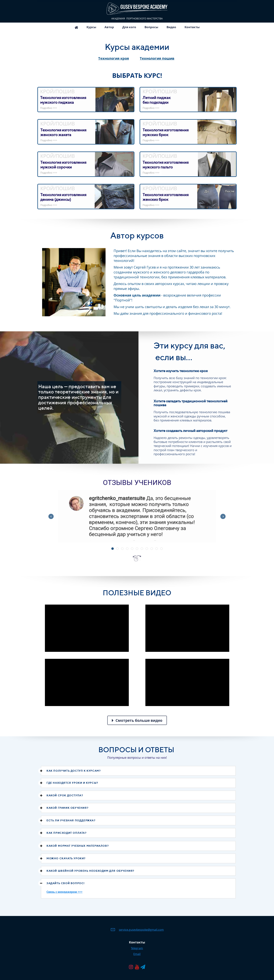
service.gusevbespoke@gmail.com (141, 930)
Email (137, 954)
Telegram (137, 948)
